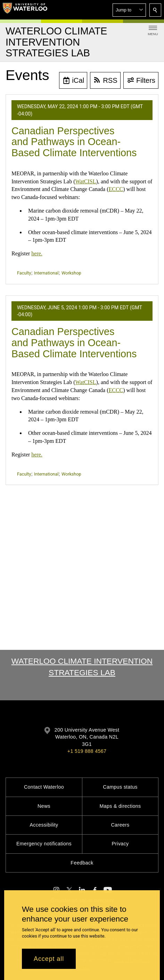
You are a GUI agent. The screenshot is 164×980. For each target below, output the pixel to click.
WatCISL (86, 181)
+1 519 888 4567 (87, 751)
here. (37, 253)
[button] (129, 10)
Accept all (49, 959)
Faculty (24, 273)
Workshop (71, 273)
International (46, 273)
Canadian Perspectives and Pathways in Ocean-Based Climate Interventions (74, 142)
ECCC (116, 189)
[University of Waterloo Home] (25, 10)
